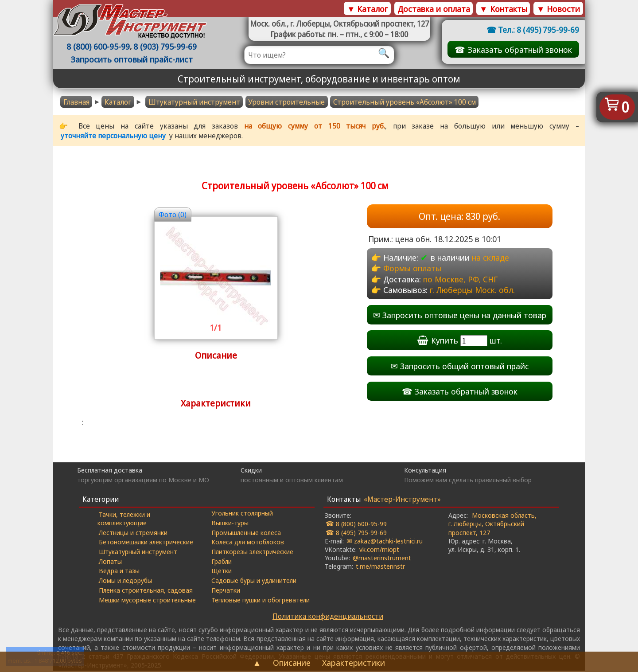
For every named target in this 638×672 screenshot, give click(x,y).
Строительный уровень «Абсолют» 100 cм (405, 102)
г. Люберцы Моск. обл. (473, 291)
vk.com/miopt (379, 550)
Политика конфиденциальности (328, 617)
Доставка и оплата (434, 9)
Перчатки (226, 591)
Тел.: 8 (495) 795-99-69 (538, 29)
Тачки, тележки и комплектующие (124, 519)
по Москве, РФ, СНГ (461, 279)
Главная (76, 102)
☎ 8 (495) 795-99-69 (356, 533)
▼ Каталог (367, 9)
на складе (490, 258)
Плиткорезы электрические (252, 553)
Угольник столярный (242, 514)
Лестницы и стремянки (134, 533)
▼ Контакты (503, 9)
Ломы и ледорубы (126, 582)
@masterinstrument (382, 559)
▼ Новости (558, 9)
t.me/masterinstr (380, 567)
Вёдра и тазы (120, 572)
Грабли (222, 562)
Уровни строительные (286, 102)
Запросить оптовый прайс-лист (133, 60)
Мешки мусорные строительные (148, 601)
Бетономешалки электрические (146, 543)
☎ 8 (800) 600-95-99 (356, 525)
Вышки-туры (230, 524)
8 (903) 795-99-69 (166, 47)
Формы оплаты (412, 269)
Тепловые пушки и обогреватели (261, 601)
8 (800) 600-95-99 (99, 47)
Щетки (222, 572)
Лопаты (111, 562)
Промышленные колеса (246, 533)
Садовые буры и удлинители (254, 582)
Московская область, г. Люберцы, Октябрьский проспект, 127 (492, 525)
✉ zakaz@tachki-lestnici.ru (385, 542)
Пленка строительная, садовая (146, 591)
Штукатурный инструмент (194, 102)
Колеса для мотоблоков (248, 543)
